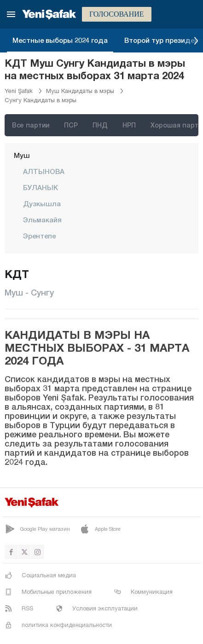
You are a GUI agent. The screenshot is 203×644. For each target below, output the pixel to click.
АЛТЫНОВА (44, 171)
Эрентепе (39, 236)
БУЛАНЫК (41, 187)
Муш (22, 155)
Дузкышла (42, 203)
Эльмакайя (42, 220)
